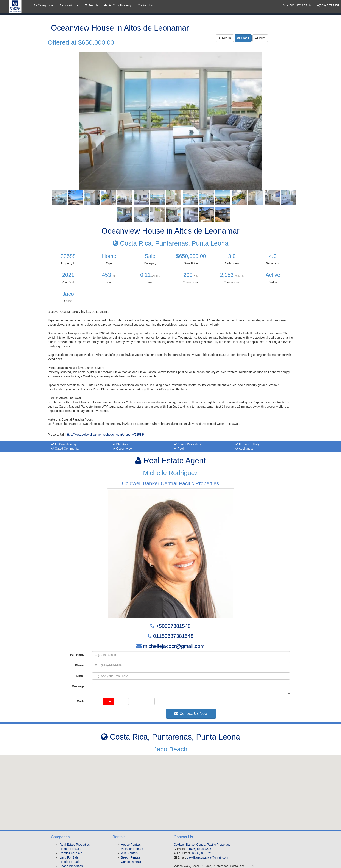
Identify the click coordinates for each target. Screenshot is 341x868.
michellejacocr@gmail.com (174, 646)
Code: (81, 701)
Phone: (80, 665)
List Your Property (118, 5)
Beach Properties (71, 866)
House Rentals (131, 845)
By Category (43, 5)
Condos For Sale (71, 853)
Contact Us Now (191, 713)
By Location (69, 5)
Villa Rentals (129, 853)
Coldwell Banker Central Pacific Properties (202, 845)
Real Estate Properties (75, 845)
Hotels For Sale (70, 862)
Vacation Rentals (132, 849)
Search (91, 5)
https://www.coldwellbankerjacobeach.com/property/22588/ (105, 435)
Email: (81, 676)
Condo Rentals (131, 862)
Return (225, 38)
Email (243, 38)
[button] (171, 789)
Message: (79, 686)
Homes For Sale (71, 849)
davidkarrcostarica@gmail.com (207, 857)
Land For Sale (69, 857)
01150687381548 (173, 636)
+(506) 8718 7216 (297, 5)
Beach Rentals (131, 857)
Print (260, 38)
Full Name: (78, 655)
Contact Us (145, 5)
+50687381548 (173, 626)
